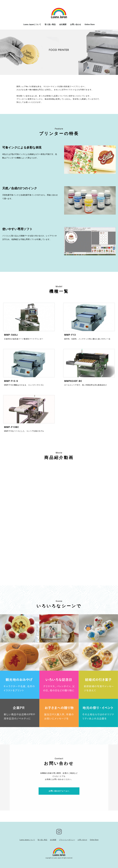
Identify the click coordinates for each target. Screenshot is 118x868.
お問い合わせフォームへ (59, 791)
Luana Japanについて (32, 24)
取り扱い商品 (50, 24)
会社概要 (63, 24)
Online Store (90, 24)
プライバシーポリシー (67, 840)
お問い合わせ (76, 24)
